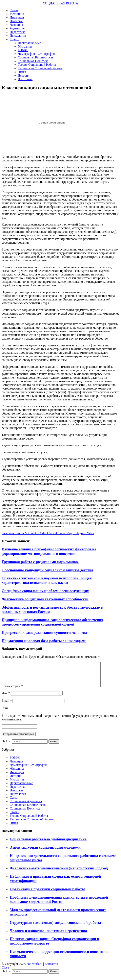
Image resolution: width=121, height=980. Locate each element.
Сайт (5, 713)
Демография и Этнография (36, 54)
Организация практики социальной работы (47, 894)
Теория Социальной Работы (37, 65)
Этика (22, 72)
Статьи (14, 817)
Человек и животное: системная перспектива (48, 936)
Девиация (16, 25)
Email (7, 705)
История (24, 75)
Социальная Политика (33, 61)
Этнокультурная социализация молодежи (45, 852)
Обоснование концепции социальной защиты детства (47, 570)
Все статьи (25, 79)
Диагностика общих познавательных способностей (45, 599)
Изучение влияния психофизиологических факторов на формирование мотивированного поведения (49, 551)
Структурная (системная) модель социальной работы (55, 927)
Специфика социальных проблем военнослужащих (45, 591)
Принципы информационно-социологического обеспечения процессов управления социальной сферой (52, 622)
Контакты (51, 969)
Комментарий (12, 691)
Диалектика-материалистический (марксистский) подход (59, 873)
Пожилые (16, 21)
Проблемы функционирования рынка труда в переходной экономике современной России (59, 904)
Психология (18, 36)
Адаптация (17, 28)
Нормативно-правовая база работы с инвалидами (44, 641)
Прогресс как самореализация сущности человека (44, 632)
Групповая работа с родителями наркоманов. (40, 562)
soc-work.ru (35, 969)
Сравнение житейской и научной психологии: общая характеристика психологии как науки (47, 580)
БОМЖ (23, 50)
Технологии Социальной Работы (40, 68)
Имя (6, 698)
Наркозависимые (29, 43)
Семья (14, 10)
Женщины (17, 14)
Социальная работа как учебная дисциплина (48, 844)
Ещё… (14, 39)
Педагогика (18, 32)
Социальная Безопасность (36, 57)
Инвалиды (17, 17)
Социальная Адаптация (26, 806)
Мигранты (25, 46)
